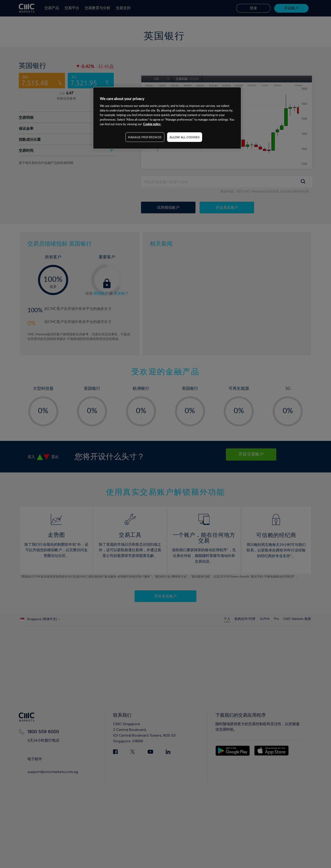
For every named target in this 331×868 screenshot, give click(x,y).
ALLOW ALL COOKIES (185, 137)
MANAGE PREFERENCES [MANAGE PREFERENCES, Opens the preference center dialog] (145, 137)
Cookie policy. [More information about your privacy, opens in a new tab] (152, 124)
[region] (167, 118)
